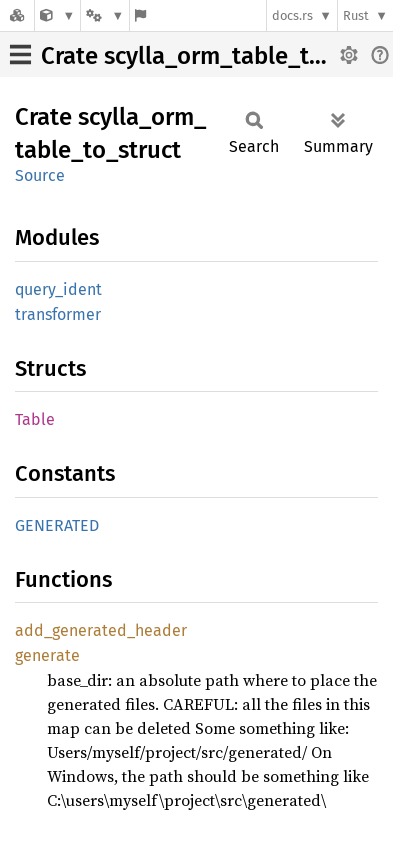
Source (40, 175)
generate (47, 655)
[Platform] (105, 15)
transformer (58, 314)
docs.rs (292, 15)
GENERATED (57, 525)
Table (35, 419)
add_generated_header (101, 630)
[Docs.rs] (17, 15)
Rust (356, 15)
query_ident (58, 289)
